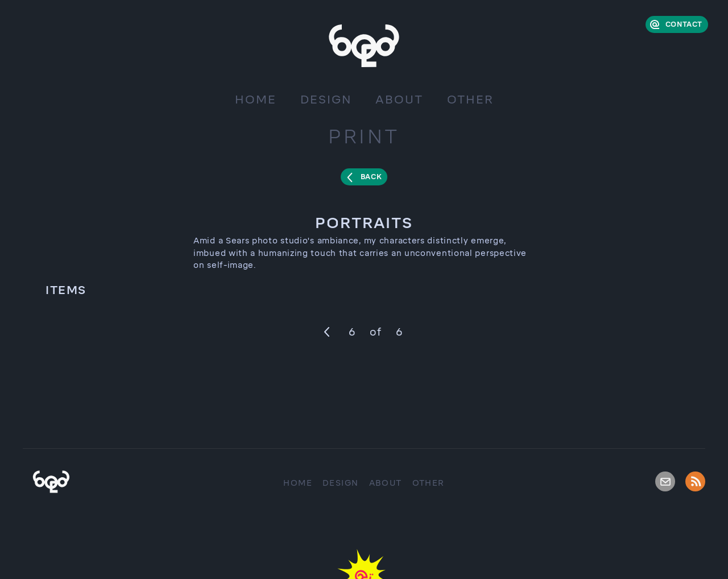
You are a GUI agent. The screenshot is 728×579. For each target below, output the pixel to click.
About (399, 100)
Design (326, 100)
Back (371, 177)
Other (470, 100)
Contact (684, 24)
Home (256, 100)
